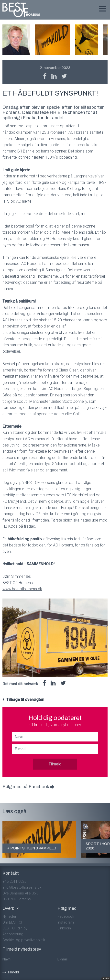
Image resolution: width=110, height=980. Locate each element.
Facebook (66, 916)
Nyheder (9, 916)
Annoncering (13, 934)
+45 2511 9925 (14, 882)
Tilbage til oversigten (25, 700)
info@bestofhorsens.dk (22, 887)
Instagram (66, 922)
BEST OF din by (15, 928)
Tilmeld (55, 764)
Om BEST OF (13, 922)
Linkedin (64, 928)
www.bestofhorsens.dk (22, 589)
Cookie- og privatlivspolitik (24, 940)
